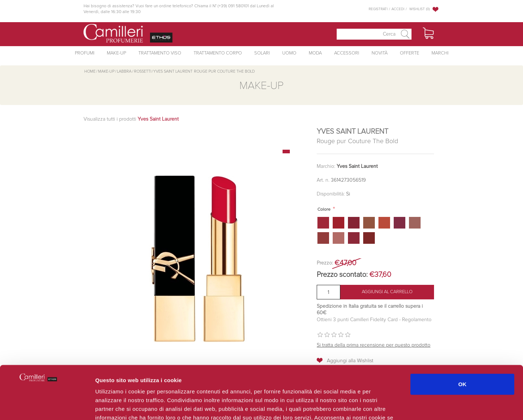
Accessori (347, 53)
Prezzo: (325, 263)
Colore (324, 210)
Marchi (440, 53)
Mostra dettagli (386, 406)
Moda (315, 53)
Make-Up (116, 53)
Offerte (410, 53)
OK (463, 334)
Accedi (398, 9)
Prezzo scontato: (342, 275)
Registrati (378, 9)
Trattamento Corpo (218, 53)
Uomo (289, 53)
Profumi (85, 53)
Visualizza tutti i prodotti (131, 119)
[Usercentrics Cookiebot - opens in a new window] (47, 406)
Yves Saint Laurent (357, 166)
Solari (262, 53)
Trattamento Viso (160, 53)
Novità (380, 53)
